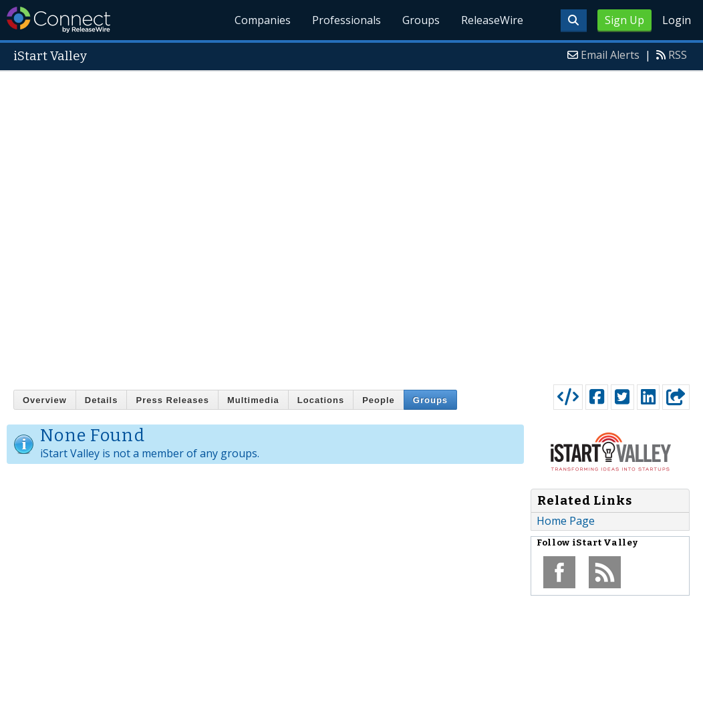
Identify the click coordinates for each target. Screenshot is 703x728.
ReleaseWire (492, 20)
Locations (321, 400)
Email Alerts (610, 55)
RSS (678, 55)
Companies (263, 20)
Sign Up (624, 20)
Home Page (566, 521)
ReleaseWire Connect (58, 20)
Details (102, 400)
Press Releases (172, 400)
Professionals (346, 20)
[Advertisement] (184, 225)
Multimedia (253, 400)
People (379, 400)
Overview (45, 400)
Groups (421, 20)
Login (677, 20)
